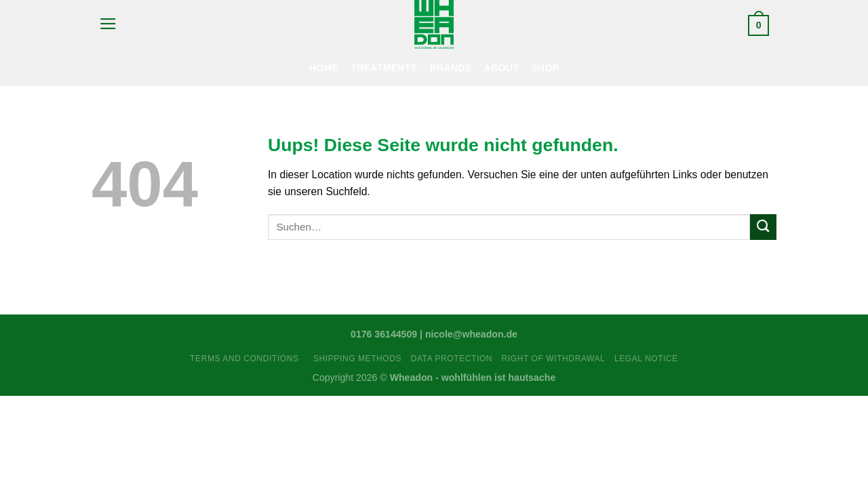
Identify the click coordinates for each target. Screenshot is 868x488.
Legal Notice (646, 359)
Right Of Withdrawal (554, 359)
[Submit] (763, 227)
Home (324, 68)
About (502, 68)
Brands (450, 68)
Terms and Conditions (247, 359)
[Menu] (108, 24)
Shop (545, 68)
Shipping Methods (357, 359)
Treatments (384, 68)
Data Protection (452, 359)
